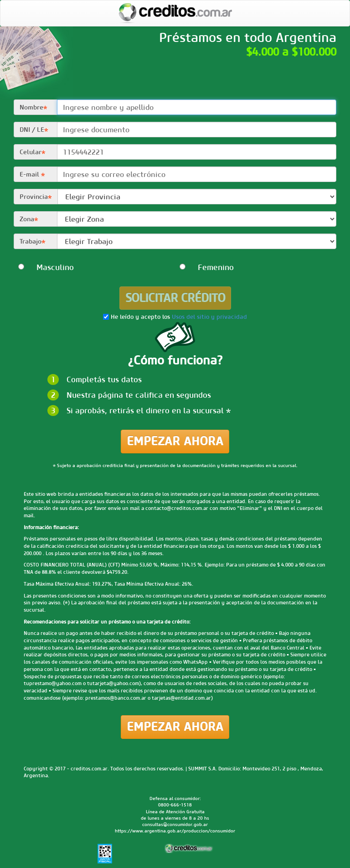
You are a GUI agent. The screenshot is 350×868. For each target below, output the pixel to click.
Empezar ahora (175, 441)
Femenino (205, 267)
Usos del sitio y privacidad (209, 317)
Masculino (44, 267)
